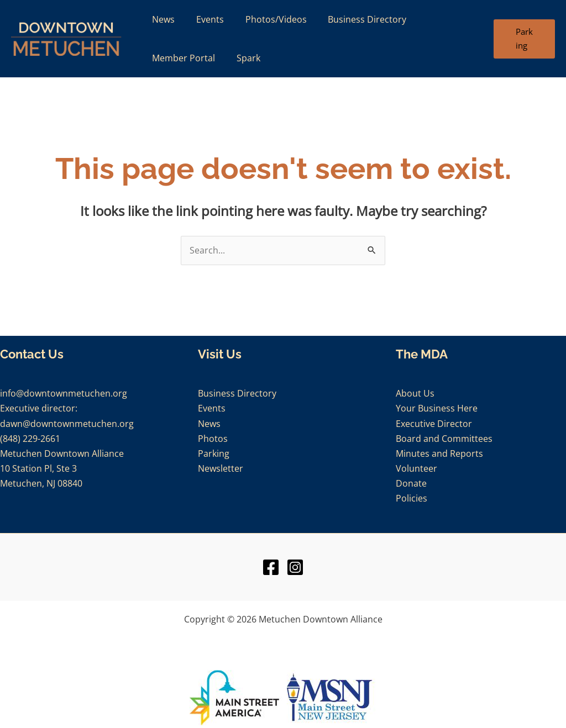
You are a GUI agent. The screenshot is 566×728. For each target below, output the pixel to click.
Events (212, 408)
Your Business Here (437, 408)
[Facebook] (271, 567)
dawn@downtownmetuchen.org (67, 424)
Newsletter (221, 468)
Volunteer (416, 468)
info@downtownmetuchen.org (64, 393)
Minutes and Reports (439, 453)
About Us (415, 393)
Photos (213, 439)
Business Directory (237, 393)
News (209, 424)
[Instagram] (295, 567)
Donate (411, 483)
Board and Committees (444, 439)
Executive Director (434, 424)
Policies (412, 498)
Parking (214, 453)
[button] (523, 39)
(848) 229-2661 (30, 439)
